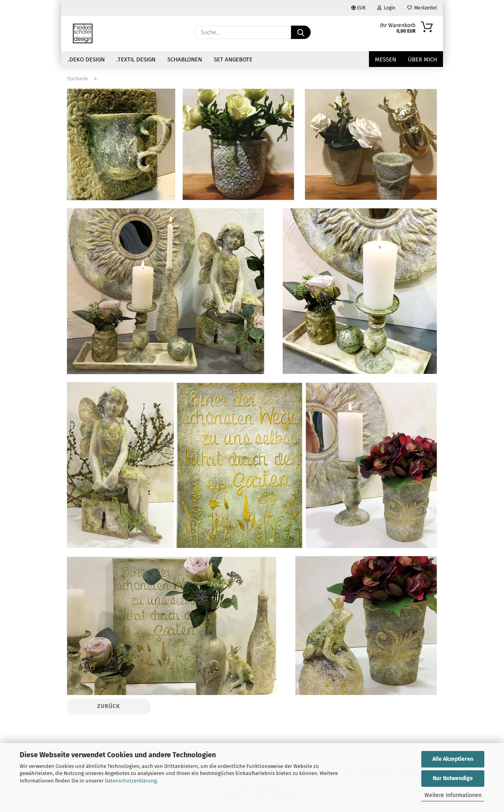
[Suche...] (301, 32)
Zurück (109, 706)
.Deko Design (86, 59)
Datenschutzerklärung (131, 781)
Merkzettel (422, 8)
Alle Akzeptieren (453, 759)
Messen (385, 59)
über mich (422, 59)
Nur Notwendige (453, 778)
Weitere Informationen (453, 795)
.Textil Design (136, 59)
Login (386, 8)
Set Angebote (233, 59)
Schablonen (185, 59)
